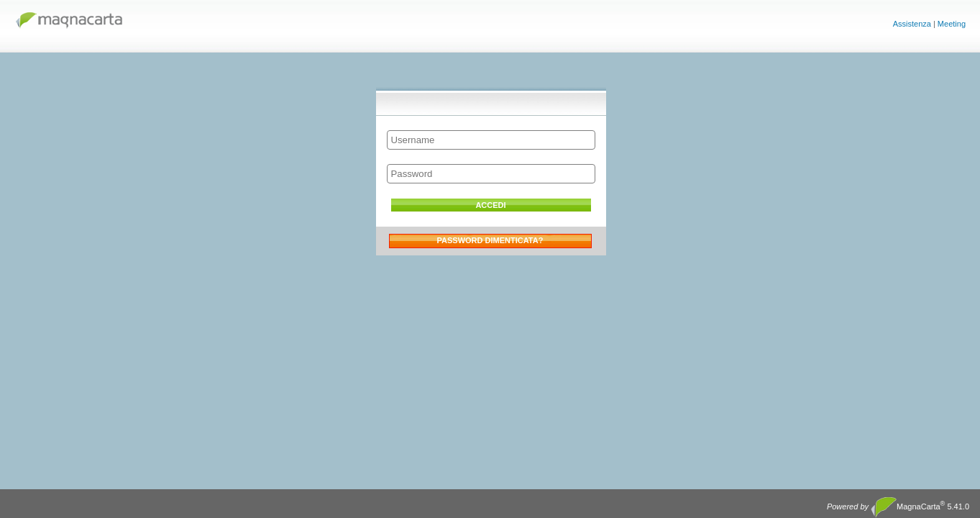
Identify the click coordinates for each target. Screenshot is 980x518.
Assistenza (912, 24)
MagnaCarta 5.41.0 (898, 507)
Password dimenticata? (490, 240)
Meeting (952, 24)
